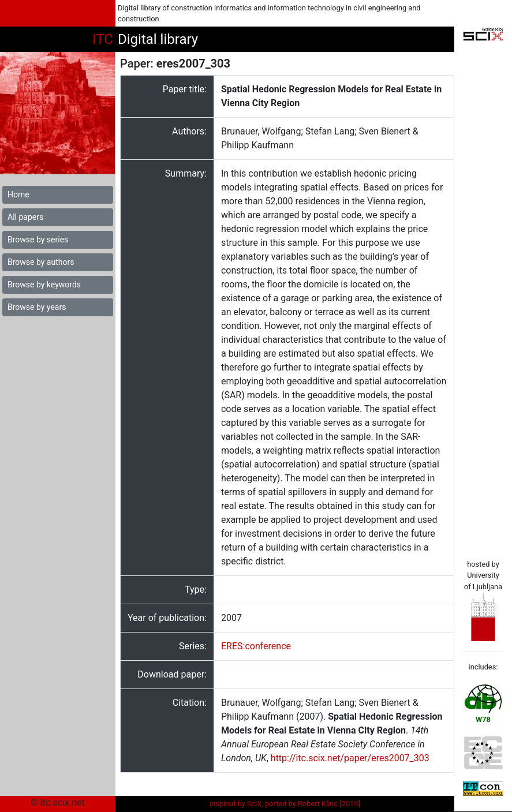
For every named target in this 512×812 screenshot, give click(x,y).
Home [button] (18, 194)
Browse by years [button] (37, 307)
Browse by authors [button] (41, 262)
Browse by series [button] (38, 240)
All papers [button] (25, 217)
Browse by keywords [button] (44, 285)
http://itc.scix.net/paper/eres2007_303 (350, 758)
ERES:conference (256, 646)
